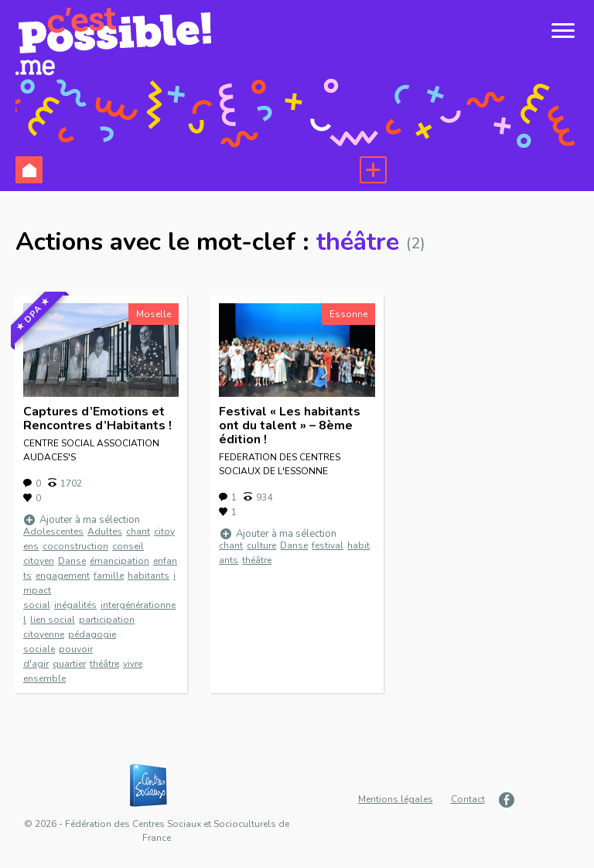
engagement (63, 576)
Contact (468, 799)
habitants (148, 576)
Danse (72, 561)
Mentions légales (396, 799)
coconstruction (75, 546)
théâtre (104, 664)
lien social (53, 620)
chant (138, 531)
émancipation (119, 561)
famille (109, 576)
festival (328, 545)
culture (261, 545)
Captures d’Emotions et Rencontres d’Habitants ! (97, 419)
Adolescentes (53, 531)
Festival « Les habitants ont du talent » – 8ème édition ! (290, 425)
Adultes (105, 531)
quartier (69, 664)
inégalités (75, 605)
